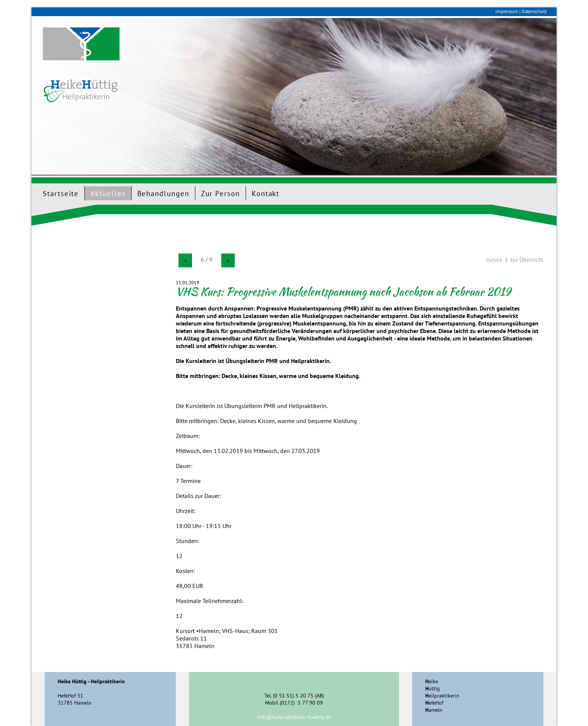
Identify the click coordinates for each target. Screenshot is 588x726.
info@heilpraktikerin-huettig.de (294, 717)
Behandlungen (163, 193)
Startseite (61, 193)
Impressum (507, 11)
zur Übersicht (527, 259)
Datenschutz (534, 11)
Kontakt (265, 193)
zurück (494, 259)
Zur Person (220, 193)
